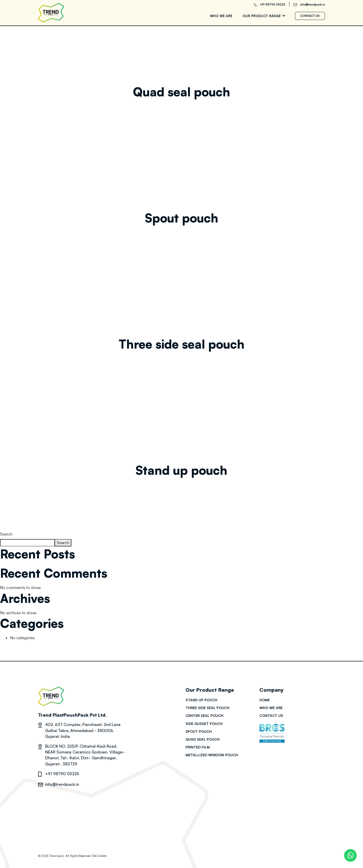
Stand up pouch (181, 470)
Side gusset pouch (204, 724)
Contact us (310, 16)
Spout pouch (182, 218)
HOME (265, 700)
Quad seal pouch (182, 92)
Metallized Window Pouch (212, 755)
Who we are (221, 16)
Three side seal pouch (182, 344)
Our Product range (262, 16)
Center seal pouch (204, 716)
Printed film (198, 747)
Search (6, 534)
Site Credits (99, 856)
